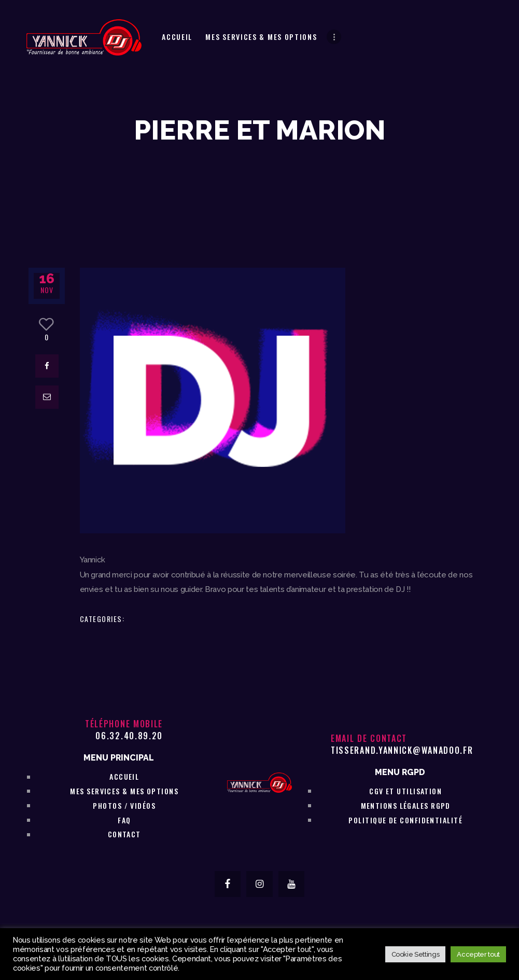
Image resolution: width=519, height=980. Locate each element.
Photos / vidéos (124, 805)
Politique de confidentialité (405, 820)
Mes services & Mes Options (124, 791)
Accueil (124, 776)
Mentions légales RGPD (406, 805)
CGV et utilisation (405, 791)
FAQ (124, 820)
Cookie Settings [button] (416, 954)
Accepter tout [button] (478, 954)
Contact (124, 834)
